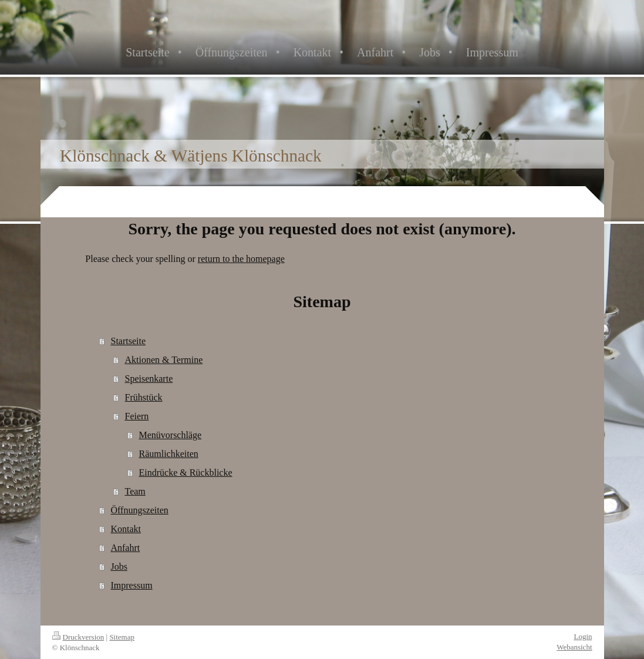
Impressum (131, 585)
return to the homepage (241, 259)
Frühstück (143, 397)
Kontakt (126, 529)
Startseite (128, 341)
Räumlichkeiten (168, 454)
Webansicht (574, 647)
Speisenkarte (149, 379)
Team (135, 491)
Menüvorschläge (170, 435)
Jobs (119, 566)
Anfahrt (125, 548)
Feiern (136, 416)
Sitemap (122, 637)
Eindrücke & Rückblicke (185, 473)
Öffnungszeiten (139, 510)
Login (583, 636)
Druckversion (78, 637)
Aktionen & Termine (163, 360)
